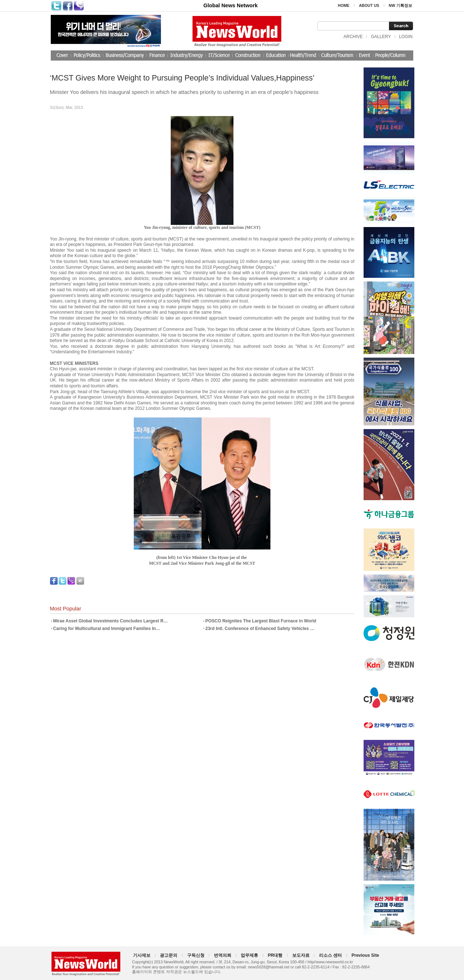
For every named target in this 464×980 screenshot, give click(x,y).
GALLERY (381, 37)
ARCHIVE (353, 37)
